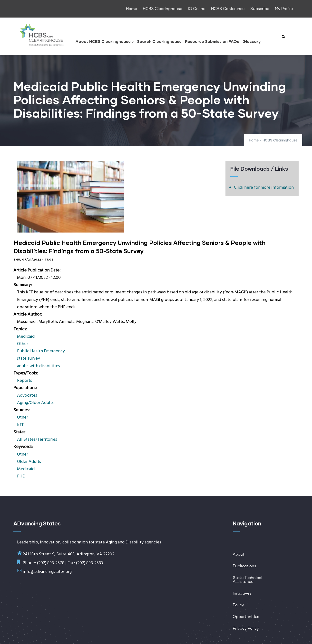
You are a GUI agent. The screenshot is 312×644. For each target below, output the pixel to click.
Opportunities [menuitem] (246, 617)
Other (23, 344)
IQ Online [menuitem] (197, 9)
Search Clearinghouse (159, 41)
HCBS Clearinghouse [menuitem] (162, 9)
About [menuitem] (239, 554)
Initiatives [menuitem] (242, 593)
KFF (21, 425)
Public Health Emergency (41, 351)
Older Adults (29, 462)
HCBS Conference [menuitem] (228, 9)
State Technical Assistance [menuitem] (248, 580)
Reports (24, 381)
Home (254, 140)
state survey (29, 359)
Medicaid (26, 337)
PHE (21, 476)
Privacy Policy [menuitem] (246, 628)
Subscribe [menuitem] (260, 9)
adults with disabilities (39, 366)
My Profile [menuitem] (284, 9)
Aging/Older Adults (35, 403)
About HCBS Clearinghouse (105, 42)
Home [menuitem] (132, 9)
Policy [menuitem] (238, 605)
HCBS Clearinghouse (280, 140)
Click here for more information (264, 188)
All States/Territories (37, 440)
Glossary (252, 41)
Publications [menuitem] (244, 566)
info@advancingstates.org (47, 572)
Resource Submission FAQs (212, 41)
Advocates (27, 396)
